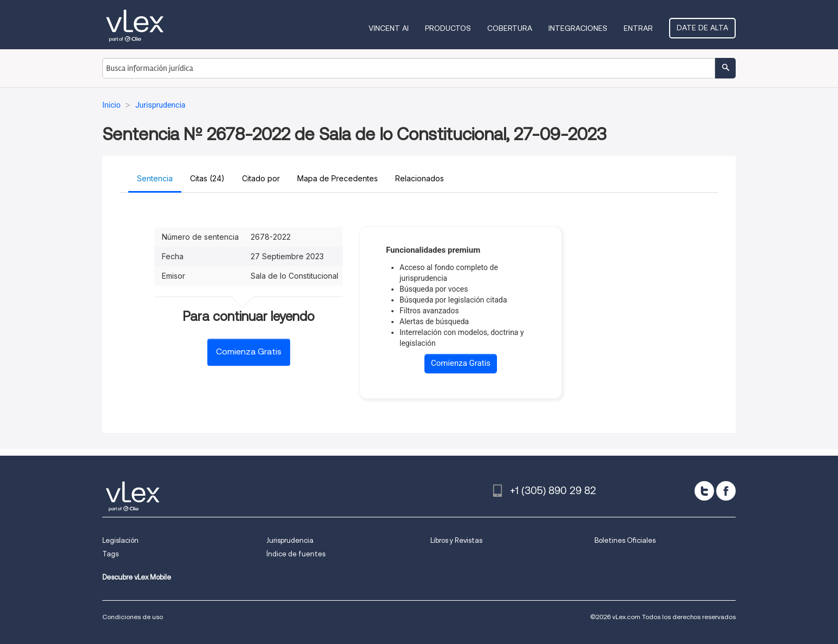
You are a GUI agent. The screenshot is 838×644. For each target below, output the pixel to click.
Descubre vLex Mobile (137, 577)
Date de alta (702, 28)
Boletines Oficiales (625, 540)
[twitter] (704, 491)
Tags (110, 554)
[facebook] (726, 491)
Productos (448, 28)
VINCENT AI (389, 28)
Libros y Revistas (456, 540)
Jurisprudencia (290, 540)
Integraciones (578, 28)
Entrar (638, 28)
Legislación (120, 540)
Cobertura (510, 28)
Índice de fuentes (296, 554)
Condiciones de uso (133, 617)
